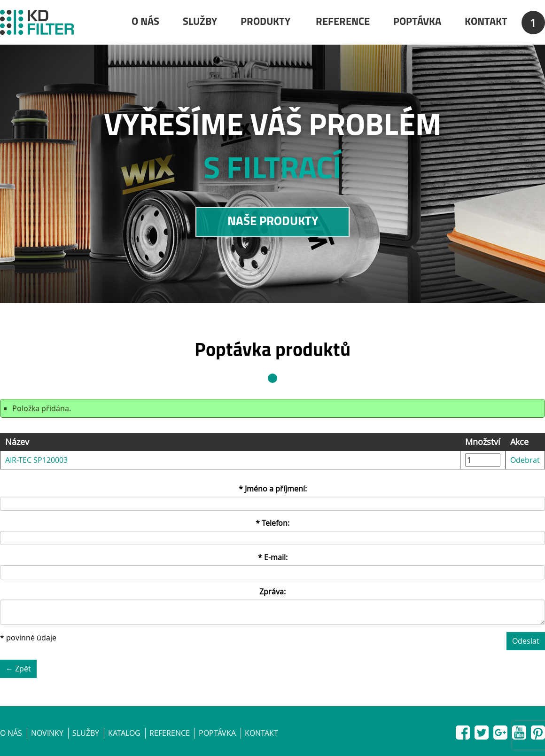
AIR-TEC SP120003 (36, 460)
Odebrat (525, 460)
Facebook (463, 731)
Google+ (500, 731)
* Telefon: (272, 523)
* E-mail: (273, 557)
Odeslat (526, 641)
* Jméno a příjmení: (273, 489)
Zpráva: (272, 592)
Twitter (482, 731)
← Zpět (18, 669)
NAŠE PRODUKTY (273, 222)
